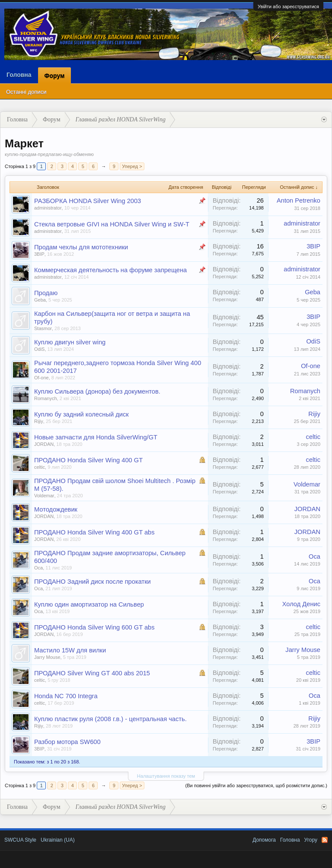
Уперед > (132, 166)
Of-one (41, 378)
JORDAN (44, 444)
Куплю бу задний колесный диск (81, 414)
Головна (19, 75)
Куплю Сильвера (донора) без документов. (97, 391)
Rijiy (39, 421)
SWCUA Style (20, 840)
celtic (313, 437)
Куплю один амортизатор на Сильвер (89, 604)
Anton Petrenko (298, 200)
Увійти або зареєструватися (288, 6)
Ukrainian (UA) (58, 840)
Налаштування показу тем (166, 776)
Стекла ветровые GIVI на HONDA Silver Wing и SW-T (112, 224)
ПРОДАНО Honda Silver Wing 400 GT (88, 460)
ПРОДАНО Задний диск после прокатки (93, 582)
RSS (325, 840)
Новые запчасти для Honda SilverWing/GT (96, 437)
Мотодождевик (56, 509)
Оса (38, 568)
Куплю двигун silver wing (70, 342)
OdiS (39, 349)
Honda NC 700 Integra (66, 696)
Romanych (46, 398)
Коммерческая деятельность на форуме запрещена (110, 270)
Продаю (46, 293)
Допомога (264, 840)
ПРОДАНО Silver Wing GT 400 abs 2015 (92, 673)
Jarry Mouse (47, 657)
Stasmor (43, 328)
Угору (311, 840)
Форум (55, 76)
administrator (48, 208)
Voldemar (44, 496)
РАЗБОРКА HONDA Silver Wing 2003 (88, 201)
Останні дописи (26, 92)
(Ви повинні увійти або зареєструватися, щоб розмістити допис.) (256, 785)
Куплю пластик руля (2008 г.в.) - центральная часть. (110, 719)
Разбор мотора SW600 (67, 742)
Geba (40, 300)
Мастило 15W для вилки (70, 650)
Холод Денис (301, 604)
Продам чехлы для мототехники (81, 247)
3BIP (39, 254)
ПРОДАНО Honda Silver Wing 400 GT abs (94, 532)
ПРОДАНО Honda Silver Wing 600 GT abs (94, 627)
